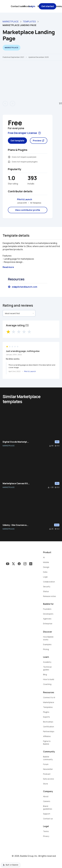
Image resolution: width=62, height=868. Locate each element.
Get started (47, 6)
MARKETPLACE (9, 446)
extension (9, 162)
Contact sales (18, 6)
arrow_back (5, 104)
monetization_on (9, 157)
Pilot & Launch (25, 199)
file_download (50, 446)
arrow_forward (12, 104)
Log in (32, 6)
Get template (17, 141)
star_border (56, 446)
